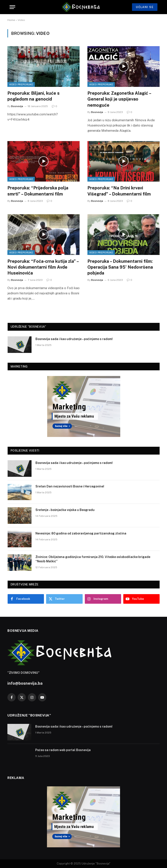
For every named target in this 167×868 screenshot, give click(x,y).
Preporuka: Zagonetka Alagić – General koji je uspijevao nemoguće (119, 99)
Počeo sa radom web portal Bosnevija (63, 750)
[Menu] (12, 7)
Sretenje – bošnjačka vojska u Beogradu (65, 510)
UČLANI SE (145, 7)
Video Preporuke (21, 84)
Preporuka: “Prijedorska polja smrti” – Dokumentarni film (38, 191)
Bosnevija (17, 106)
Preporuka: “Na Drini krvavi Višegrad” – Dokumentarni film (119, 191)
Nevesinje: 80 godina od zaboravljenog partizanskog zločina (81, 533)
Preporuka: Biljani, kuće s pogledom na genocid (33, 96)
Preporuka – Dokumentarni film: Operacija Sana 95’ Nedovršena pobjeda (120, 267)
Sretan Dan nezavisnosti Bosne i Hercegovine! (70, 486)
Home (11, 20)
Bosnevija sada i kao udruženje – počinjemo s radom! (74, 339)
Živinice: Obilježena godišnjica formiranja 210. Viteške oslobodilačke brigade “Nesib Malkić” (93, 559)
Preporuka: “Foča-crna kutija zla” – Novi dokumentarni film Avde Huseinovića (43, 267)
